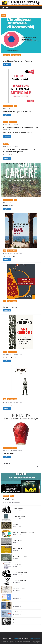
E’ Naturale (16, 620)
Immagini (15, 525)
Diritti (5, 352)
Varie (15, 106)
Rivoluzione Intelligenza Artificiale (17, 112)
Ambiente (5, 122)
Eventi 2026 (6, 496)
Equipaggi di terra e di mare (20, 556)
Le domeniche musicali (19, 588)
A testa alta (8, 405)
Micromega (16, 146)
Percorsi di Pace (17, 564)
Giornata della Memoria (19, 517)
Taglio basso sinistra (8, 106)
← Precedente (5, 463)
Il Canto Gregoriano (18, 509)
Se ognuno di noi (10, 307)
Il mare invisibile (17, 540)
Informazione (6, 55)
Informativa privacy (35, 639)
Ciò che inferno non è (12, 256)
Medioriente (6, 144)
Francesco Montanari (19, 58)
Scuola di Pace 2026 (18, 612)
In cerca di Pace (17, 604)
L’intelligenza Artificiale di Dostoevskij (18, 61)
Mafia (5, 251)
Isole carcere (8, 206)
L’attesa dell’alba (17, 596)
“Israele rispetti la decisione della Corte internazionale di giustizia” (19, 150)
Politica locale (13, 122)
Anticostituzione (9, 358)
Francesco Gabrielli (18, 502)
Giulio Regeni (9, 499)
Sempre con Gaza (17, 548)
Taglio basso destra (16, 55)
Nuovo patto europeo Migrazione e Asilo (23, 532)
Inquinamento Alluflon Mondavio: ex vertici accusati (21, 129)
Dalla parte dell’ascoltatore (20, 572)
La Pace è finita (9, 453)
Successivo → (37, 467)
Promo (12, 496)
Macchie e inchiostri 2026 (20, 580)
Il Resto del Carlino (17, 125)
